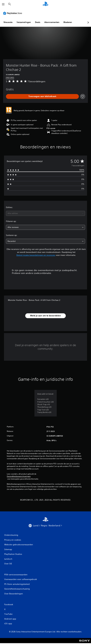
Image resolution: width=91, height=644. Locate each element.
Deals (38, 22)
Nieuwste (8, 22)
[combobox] (45, 213)
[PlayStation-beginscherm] (45, 4)
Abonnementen (52, 22)
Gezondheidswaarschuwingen (19, 476)
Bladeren (68, 22)
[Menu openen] (3, 4)
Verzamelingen (24, 22)
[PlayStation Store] (13, 13)
